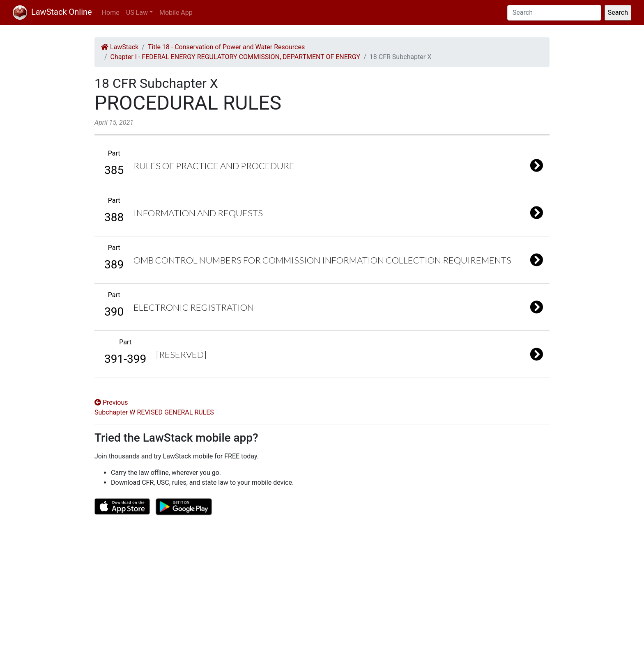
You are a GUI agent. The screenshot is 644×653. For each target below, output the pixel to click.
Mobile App (176, 13)
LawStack (120, 47)
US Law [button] (137, 13)
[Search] (554, 13)
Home (111, 13)
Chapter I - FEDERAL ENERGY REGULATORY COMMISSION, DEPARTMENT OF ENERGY (236, 57)
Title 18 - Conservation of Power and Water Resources (226, 47)
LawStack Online (52, 12)
